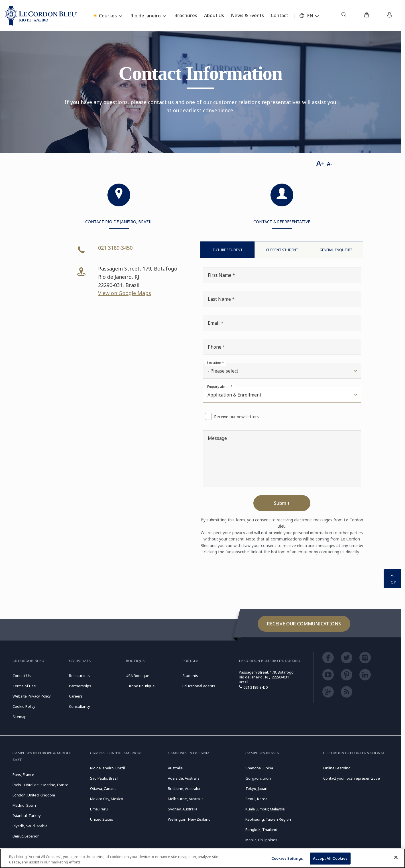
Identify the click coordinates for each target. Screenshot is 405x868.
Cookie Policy (24, 706)
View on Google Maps (125, 293)
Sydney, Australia (183, 809)
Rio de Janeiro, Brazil (107, 768)
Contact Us (22, 676)
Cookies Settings (287, 858)
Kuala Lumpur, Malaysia (265, 809)
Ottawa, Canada (103, 788)
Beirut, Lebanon (26, 836)
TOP (392, 578)
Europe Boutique (140, 686)
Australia (175, 768)
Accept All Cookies (330, 858)
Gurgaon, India (258, 778)
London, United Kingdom (34, 795)
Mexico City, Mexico (107, 799)
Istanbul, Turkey (27, 816)
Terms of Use (24, 686)
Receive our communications (304, 624)
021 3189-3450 (115, 248)
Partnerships (80, 686)
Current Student (282, 250)
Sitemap (20, 717)
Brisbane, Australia (184, 788)
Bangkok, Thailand (261, 830)
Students (190, 676)
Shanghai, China (259, 768)
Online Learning (337, 768)
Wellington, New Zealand (189, 819)
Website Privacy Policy (32, 696)
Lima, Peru (99, 809)
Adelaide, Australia (184, 778)
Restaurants (79, 676)
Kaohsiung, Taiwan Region (268, 819)
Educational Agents (199, 686)
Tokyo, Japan (256, 788)
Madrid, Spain (24, 805)
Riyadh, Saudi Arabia (30, 826)
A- (330, 164)
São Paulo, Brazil (104, 778)
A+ (320, 163)
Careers (76, 696)
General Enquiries (336, 250)
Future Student (228, 250)
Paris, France (23, 775)
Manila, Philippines (261, 840)
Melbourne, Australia (186, 799)
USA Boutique (138, 676)
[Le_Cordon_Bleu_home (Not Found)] (41, 16)
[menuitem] (344, 16)
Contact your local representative (352, 778)
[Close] (396, 857)
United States (102, 819)
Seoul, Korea (256, 799)
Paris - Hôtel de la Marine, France (40, 785)
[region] (202, 858)
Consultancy (80, 706)
